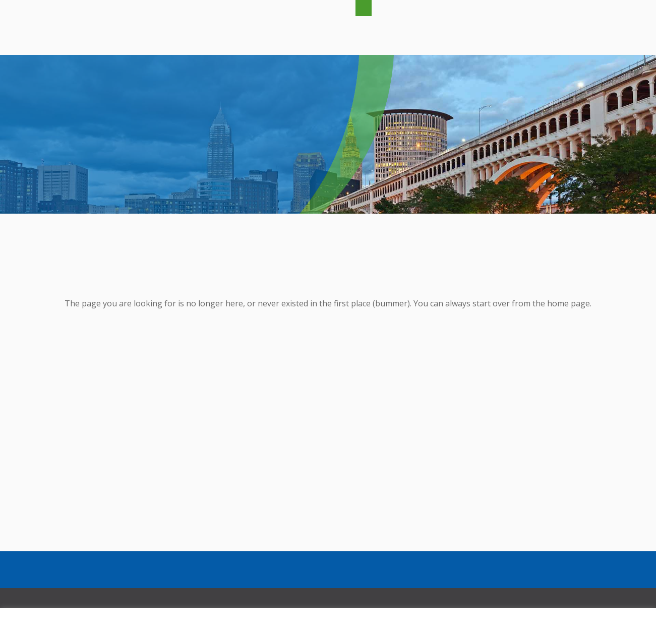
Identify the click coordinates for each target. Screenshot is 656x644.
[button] (364, 8)
